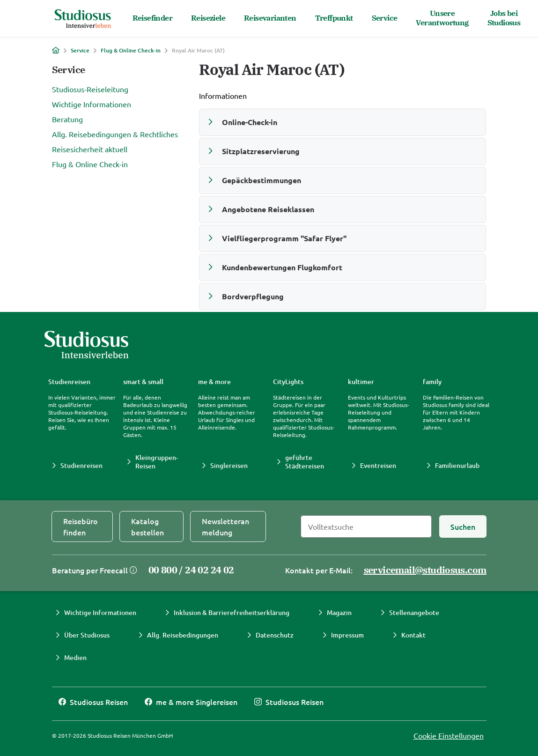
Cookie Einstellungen (449, 735)
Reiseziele (208, 18)
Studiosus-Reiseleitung (90, 89)
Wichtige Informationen (92, 104)
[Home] (56, 50)
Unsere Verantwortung (442, 18)
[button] (343, 122)
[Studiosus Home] (83, 19)
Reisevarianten (270, 18)
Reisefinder (152, 18)
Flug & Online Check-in (131, 51)
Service (385, 18)
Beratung (67, 119)
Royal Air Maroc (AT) (198, 51)
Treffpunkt (334, 18)
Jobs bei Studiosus (504, 18)
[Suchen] (463, 526)
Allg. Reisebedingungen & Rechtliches (115, 134)
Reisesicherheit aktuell (90, 149)
